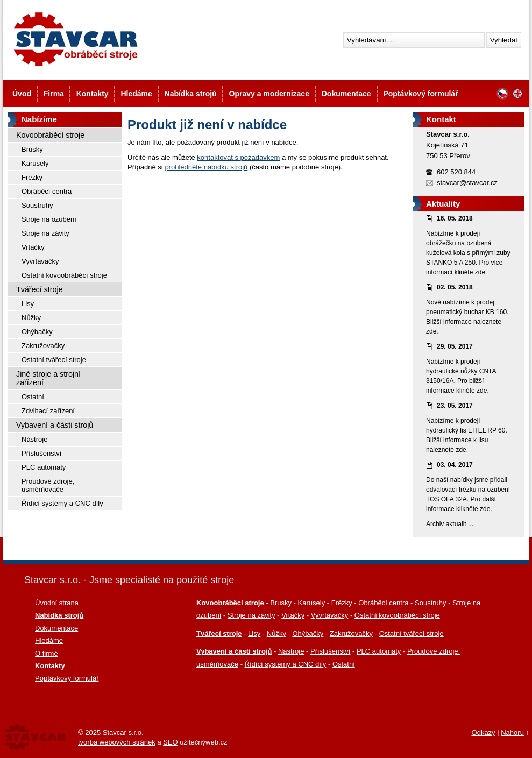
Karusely (35, 163)
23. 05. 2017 (455, 406)
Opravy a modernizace (269, 94)
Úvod (22, 94)
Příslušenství (41, 453)
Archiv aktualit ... (450, 524)
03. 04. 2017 (455, 465)
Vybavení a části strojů (55, 425)
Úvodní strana (57, 603)
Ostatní (33, 397)
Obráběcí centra (47, 191)
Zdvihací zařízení (48, 411)
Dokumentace (346, 94)
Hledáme (136, 94)
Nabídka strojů (191, 94)
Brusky (32, 149)
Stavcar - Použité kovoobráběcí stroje (75, 39)
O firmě (47, 653)
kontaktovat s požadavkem (238, 157)
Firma (54, 94)
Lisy (28, 304)
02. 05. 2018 (455, 287)
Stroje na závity (45, 233)
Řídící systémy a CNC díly (62, 503)
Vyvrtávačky (40, 261)
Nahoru (512, 732)
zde (480, 272)
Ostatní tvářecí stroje (54, 360)
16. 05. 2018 (455, 218)
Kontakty (93, 94)
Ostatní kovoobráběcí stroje (64, 275)
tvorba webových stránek (117, 742)
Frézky (32, 177)
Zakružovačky (43, 346)
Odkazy (484, 732)
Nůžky (31, 318)
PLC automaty (44, 467)
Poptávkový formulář (420, 94)
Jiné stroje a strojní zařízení (48, 378)
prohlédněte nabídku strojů (206, 167)
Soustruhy (37, 205)
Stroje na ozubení (49, 219)
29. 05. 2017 (455, 346)
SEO (170, 742)
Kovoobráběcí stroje (50, 135)
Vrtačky (33, 247)
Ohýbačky (37, 332)
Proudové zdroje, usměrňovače (48, 485)
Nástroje (34, 439)
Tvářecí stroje (40, 289)
